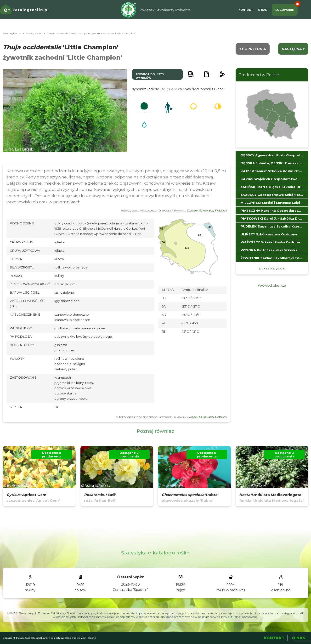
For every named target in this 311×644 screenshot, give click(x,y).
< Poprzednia (253, 49)
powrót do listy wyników (150, 76)
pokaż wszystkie (272, 268)
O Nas (262, 10)
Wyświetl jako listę (272, 285)
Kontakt (246, 10)
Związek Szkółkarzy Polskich (207, 210)
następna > (293, 49)
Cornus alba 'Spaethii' (130, 590)
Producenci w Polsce (259, 75)
